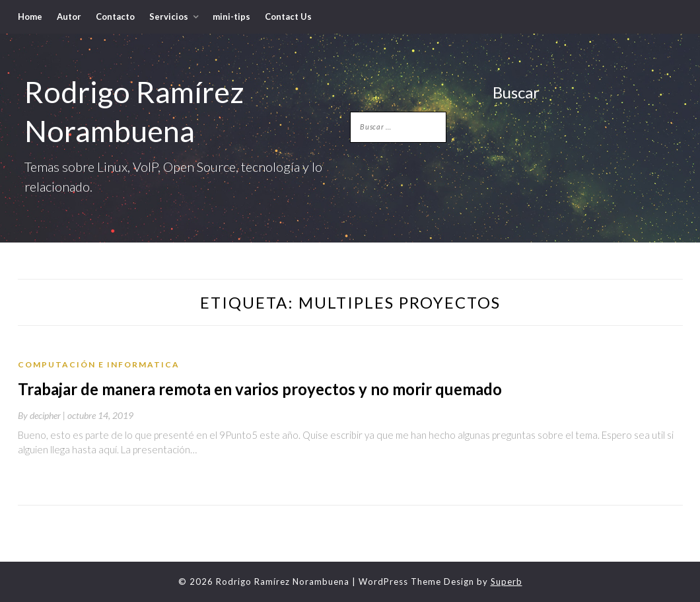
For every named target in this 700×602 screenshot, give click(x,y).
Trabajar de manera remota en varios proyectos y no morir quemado (260, 389)
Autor (69, 17)
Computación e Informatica (99, 364)
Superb (507, 582)
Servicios (169, 17)
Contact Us (288, 17)
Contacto (115, 17)
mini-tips (231, 17)
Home (30, 17)
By (43, 415)
